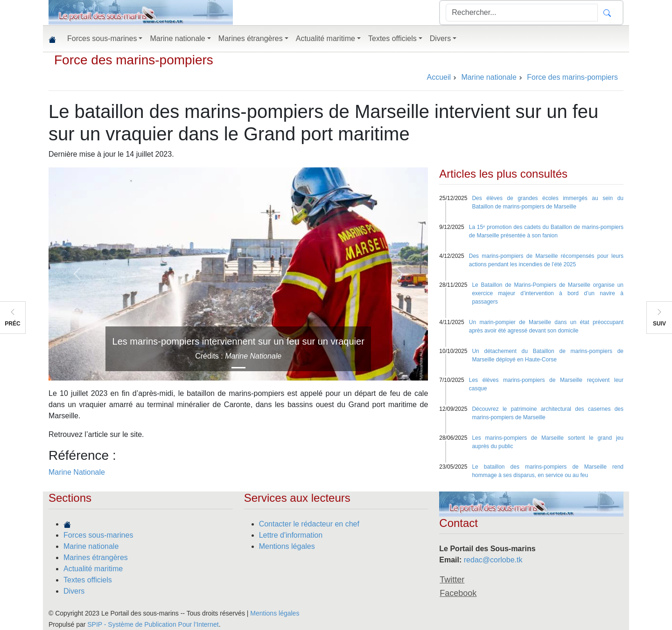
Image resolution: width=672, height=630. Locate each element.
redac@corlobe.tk (493, 560)
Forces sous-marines (98, 535)
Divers (74, 591)
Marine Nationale (77, 472)
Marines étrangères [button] (251, 38)
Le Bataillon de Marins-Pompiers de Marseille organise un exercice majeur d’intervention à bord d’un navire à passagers (548, 293)
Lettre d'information (291, 535)
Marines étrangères (96, 557)
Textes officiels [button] (392, 38)
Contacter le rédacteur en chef (309, 524)
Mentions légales (287, 546)
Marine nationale (91, 546)
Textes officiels (88, 580)
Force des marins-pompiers (134, 60)
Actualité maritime (93, 569)
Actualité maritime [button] (325, 38)
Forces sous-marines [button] (102, 38)
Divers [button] (440, 38)
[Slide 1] (238, 368)
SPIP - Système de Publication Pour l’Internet (153, 624)
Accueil (439, 77)
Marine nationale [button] (177, 38)
